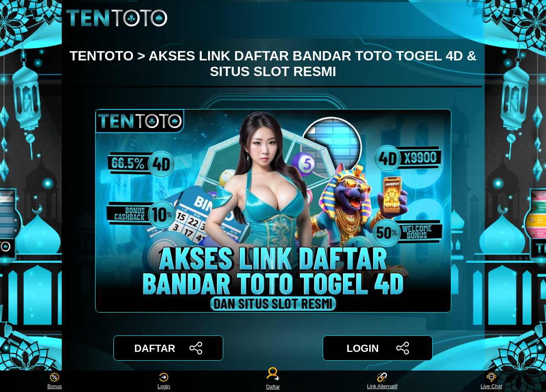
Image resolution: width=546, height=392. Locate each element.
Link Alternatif (382, 381)
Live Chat (491, 381)
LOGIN (377, 348)
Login (164, 381)
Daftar (273, 381)
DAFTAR (169, 348)
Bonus (55, 381)
